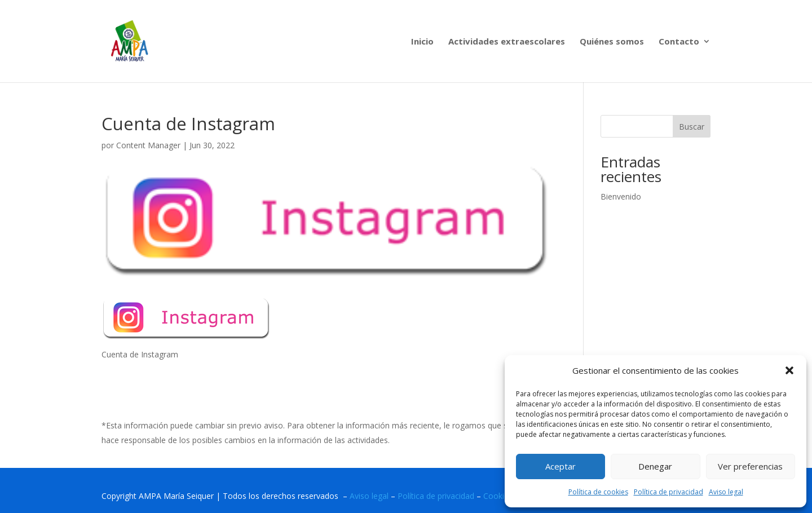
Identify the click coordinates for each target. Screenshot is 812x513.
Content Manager (148, 145)
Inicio (422, 42)
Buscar (692, 127)
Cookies (498, 496)
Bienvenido (621, 196)
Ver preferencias (750, 466)
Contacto (679, 42)
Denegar (655, 466)
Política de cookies (598, 492)
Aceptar (561, 466)
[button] (789, 370)
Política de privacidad (668, 492)
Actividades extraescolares (507, 42)
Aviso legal (726, 492)
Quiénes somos (612, 42)
